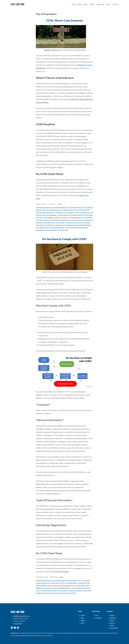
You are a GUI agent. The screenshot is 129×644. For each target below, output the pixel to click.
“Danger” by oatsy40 (51, 50)
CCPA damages (51, 215)
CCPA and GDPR (84, 210)
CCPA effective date (75, 215)
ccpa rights (86, 220)
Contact (112, 615)
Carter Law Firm (68, 210)
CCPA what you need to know (75, 223)
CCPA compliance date (82, 212)
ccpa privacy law (65, 220)
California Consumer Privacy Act (53, 210)
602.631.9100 (18, 624)
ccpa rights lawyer (49, 223)
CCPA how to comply (61, 217)
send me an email (62, 571)
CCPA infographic (76, 588)
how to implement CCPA (70, 225)
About (83, 615)
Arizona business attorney (44, 207)
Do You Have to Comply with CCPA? (64, 239)
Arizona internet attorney (60, 207)
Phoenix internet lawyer (57, 228)
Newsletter (98, 618)
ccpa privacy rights (76, 220)
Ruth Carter (65, 230)
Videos (83, 620)
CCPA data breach (63, 215)
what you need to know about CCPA (65, 593)
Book (82, 623)
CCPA (60, 204)
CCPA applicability (71, 583)
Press (97, 615)
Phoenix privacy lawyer (72, 228)
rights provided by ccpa (53, 230)
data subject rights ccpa (54, 225)
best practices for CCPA (76, 580)
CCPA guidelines (49, 217)
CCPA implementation (75, 217)
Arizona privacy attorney (76, 207)
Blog (82, 618)
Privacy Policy (114, 628)
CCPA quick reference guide (48, 590)
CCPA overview (45, 220)
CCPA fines (39, 217)
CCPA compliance (69, 212)
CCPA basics (59, 212)
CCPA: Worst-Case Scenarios (65, 20)
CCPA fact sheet (88, 215)
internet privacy (44, 228)
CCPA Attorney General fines (45, 212)
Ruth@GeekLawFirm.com (21, 616)
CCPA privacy (55, 220)
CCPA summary (60, 223)
